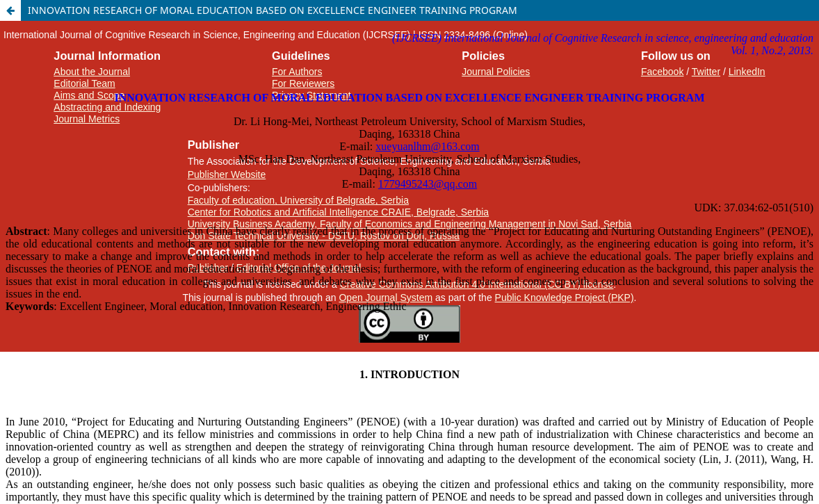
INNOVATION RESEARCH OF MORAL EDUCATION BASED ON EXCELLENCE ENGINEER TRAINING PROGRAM (273, 10)
